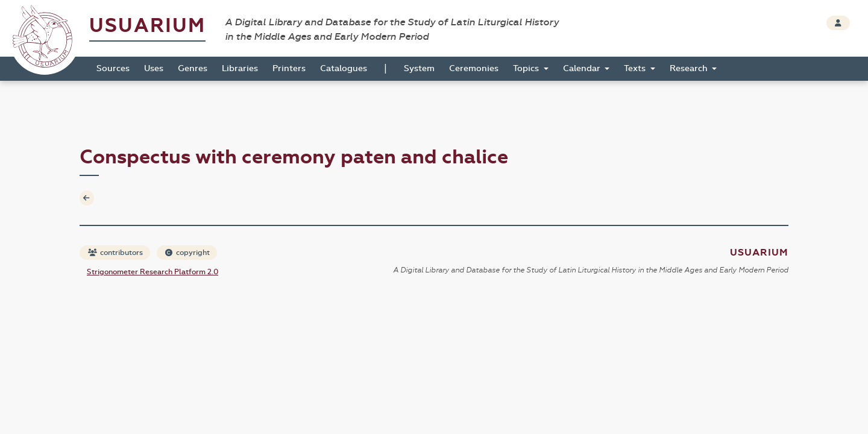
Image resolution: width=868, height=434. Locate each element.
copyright (187, 253)
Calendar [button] (583, 68)
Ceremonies (474, 68)
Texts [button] (636, 68)
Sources (113, 68)
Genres (193, 68)
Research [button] (690, 68)
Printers (289, 68)
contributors (115, 253)
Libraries (240, 68)
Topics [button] (527, 68)
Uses (154, 68)
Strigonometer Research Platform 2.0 (153, 272)
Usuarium (147, 26)
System (419, 68)
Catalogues (344, 68)
